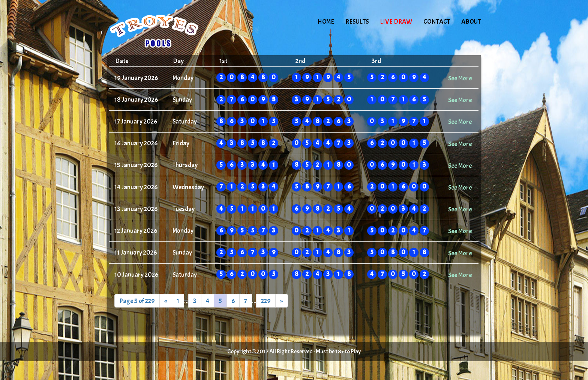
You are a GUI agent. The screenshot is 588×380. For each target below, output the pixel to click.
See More (460, 78)
